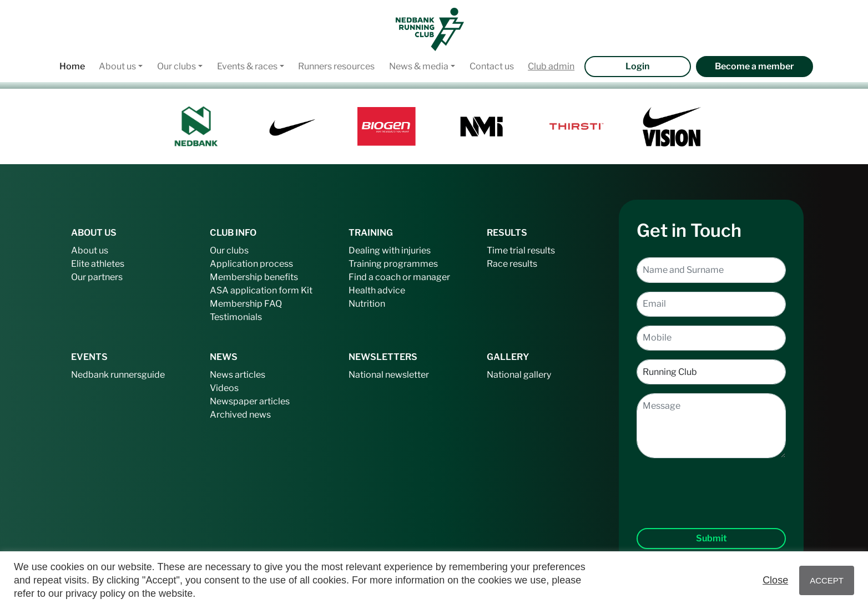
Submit (711, 538)
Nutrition (367, 304)
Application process (251, 264)
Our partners (97, 277)
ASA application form (254, 290)
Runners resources (336, 66)
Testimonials (236, 317)
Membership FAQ (246, 304)
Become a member (755, 66)
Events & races (247, 66)
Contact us (492, 66)
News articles (238, 375)
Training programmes (393, 264)
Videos (224, 388)
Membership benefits (254, 277)
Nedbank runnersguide (118, 375)
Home (72, 66)
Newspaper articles (250, 401)
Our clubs (176, 66)
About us (117, 66)
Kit (307, 290)
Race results (512, 264)
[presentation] (711, 484)
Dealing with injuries (390, 250)
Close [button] (775, 580)
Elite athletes (98, 264)
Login (637, 66)
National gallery (519, 375)
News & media (419, 66)
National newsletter (389, 375)
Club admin (551, 66)
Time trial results (521, 250)
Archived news (240, 415)
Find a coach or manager (399, 277)
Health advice (377, 290)
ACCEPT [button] (827, 580)
